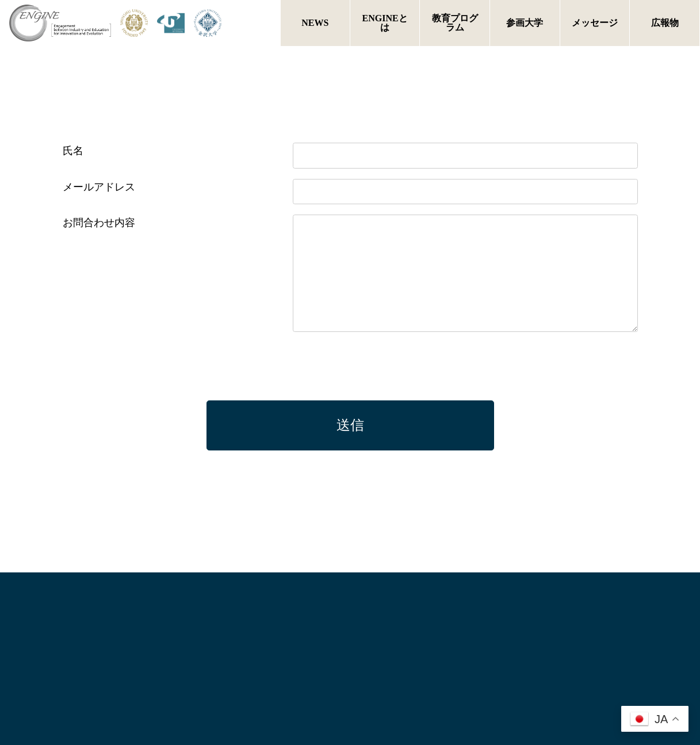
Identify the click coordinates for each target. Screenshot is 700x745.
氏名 (73, 151)
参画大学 (525, 23)
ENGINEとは (385, 23)
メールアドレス (99, 187)
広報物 (665, 23)
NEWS (315, 23)
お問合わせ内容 (99, 223)
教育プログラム (455, 23)
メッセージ (595, 23)
